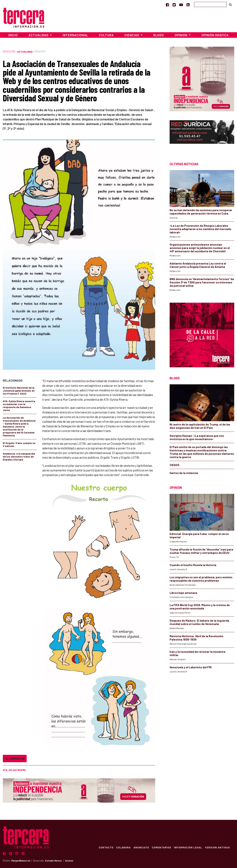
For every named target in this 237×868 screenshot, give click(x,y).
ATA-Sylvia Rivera (14, 770)
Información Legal (188, 847)
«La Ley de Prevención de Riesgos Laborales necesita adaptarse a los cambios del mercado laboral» (200, 229)
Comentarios (161, 847)
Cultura (106, 35)
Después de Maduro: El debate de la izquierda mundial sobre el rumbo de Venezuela (199, 622)
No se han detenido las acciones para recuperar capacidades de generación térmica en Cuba (201, 212)
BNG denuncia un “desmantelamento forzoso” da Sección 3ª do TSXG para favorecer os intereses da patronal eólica (202, 282)
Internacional (75, 35)
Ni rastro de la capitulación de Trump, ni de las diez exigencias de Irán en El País (200, 426)
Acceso (69, 861)
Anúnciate (140, 847)
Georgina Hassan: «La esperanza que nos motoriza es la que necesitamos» (197, 437)
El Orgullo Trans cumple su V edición (19, 444)
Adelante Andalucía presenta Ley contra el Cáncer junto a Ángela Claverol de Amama (198, 265)
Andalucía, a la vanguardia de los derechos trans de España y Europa (19, 457)
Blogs (159, 35)
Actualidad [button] (39, 35)
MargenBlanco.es (21, 861)
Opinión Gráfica (215, 35)
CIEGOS (175, 465)
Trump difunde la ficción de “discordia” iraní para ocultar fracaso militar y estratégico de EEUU (201, 551)
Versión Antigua (217, 847)
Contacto (104, 847)
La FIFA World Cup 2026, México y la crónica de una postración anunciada (200, 607)
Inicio (13, 35)
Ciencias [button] (132, 35)
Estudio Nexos (53, 861)
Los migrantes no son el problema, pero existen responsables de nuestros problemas (201, 579)
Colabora (122, 847)
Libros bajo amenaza (183, 593)
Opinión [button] (181, 35)
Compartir (15, 758)
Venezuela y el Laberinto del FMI (191, 667)
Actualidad (25, 52)
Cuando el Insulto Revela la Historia (193, 565)
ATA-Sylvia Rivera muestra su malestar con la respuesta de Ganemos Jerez (19, 406)
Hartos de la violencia (184, 473)
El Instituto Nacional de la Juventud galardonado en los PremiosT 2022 (19, 391)
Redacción (9, 51)
